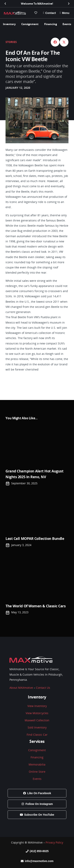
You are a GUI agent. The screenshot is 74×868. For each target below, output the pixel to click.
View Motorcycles (37, 713)
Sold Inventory (37, 727)
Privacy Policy (54, 842)
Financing (51, 24)
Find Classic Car (37, 735)
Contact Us (43, 688)
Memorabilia (37, 764)
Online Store (37, 772)
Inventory (9, 24)
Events (67, 24)
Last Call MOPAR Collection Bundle (35, 538)
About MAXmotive (21, 688)
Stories (11, 42)
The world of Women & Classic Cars (36, 606)
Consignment (30, 24)
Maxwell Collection (37, 720)
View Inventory (37, 706)
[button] (5, 4)
